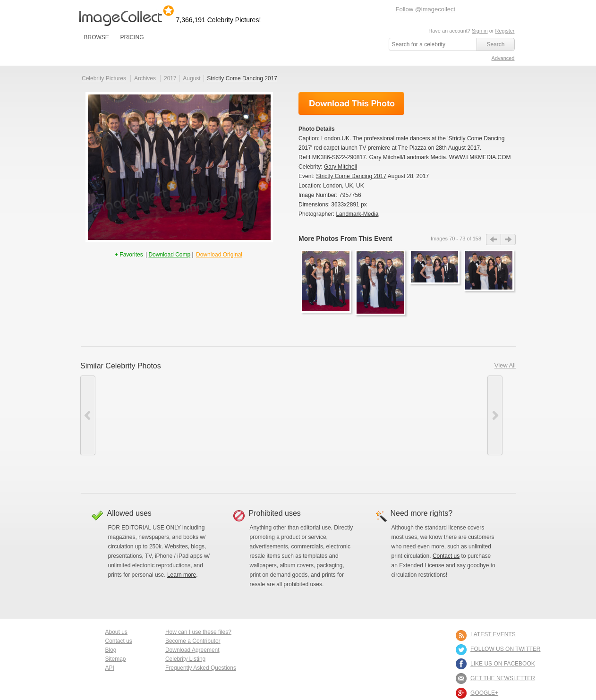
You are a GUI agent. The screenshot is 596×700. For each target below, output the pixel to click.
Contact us (446, 556)
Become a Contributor (193, 641)
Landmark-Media (357, 214)
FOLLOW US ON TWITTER (505, 649)
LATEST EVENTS (493, 634)
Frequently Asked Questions (201, 668)
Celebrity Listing (185, 659)
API (110, 668)
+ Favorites (130, 255)
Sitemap (116, 659)
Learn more (182, 575)
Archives (145, 78)
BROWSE (97, 37)
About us (116, 632)
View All (505, 365)
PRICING (132, 37)
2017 (170, 78)
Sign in (480, 31)
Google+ (484, 693)
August (192, 78)
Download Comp (169, 255)
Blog (111, 650)
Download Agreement (192, 650)
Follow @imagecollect (426, 9)
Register (505, 31)
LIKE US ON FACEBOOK (503, 664)
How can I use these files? (198, 632)
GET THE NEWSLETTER (503, 678)
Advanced (503, 58)
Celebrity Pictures (104, 78)
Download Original (219, 255)
